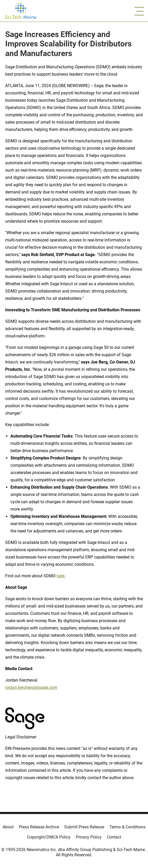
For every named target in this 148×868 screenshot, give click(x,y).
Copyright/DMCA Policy (49, 837)
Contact (114, 837)
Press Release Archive (39, 827)
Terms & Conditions (127, 827)
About (8, 827)
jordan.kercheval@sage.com (31, 687)
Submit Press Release (84, 827)
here (61, 576)
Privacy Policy (89, 837)
